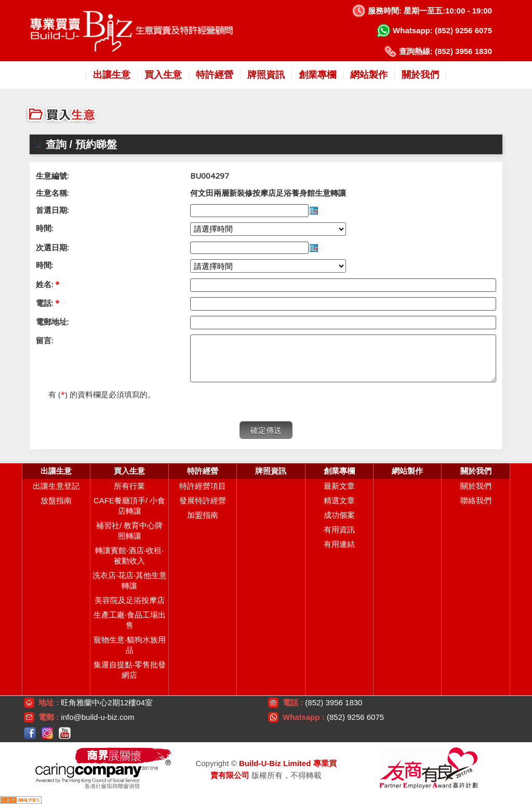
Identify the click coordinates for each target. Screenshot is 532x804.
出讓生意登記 (56, 486)
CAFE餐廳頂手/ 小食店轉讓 (129, 506)
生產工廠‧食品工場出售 (130, 620)
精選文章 (339, 500)
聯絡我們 (476, 500)
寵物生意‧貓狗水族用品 (130, 645)
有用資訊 (339, 530)
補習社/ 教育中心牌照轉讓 (129, 531)
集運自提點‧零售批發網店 (130, 670)
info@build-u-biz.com (97, 717)
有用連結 (339, 544)
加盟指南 (203, 515)
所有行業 (129, 486)
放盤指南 (56, 500)
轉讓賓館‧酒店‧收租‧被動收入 (129, 555)
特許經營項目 (203, 486)
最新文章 (339, 486)
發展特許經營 (203, 500)
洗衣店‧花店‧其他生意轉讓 (130, 580)
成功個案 (339, 515)
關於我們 (476, 486)
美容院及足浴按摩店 (130, 600)
